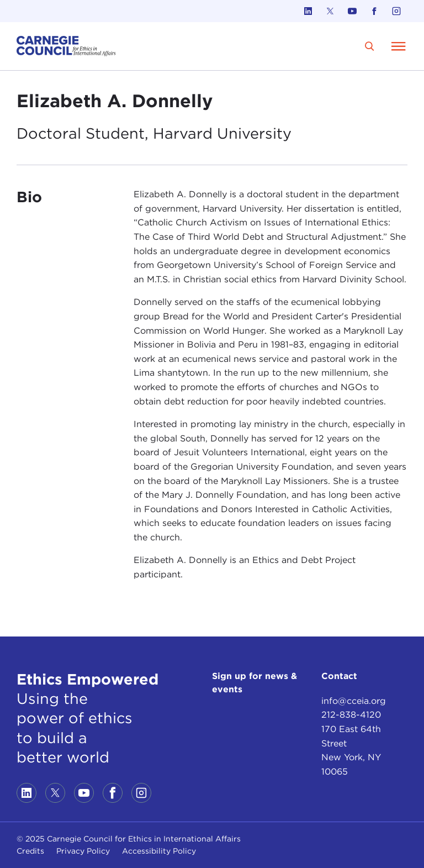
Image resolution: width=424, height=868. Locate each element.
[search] (370, 46)
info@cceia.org (354, 701)
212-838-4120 (351, 715)
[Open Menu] (399, 46)
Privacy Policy (83, 851)
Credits (30, 851)
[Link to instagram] (396, 11)
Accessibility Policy (159, 851)
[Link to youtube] (352, 11)
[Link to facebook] (374, 11)
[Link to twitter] (330, 11)
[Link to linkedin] (308, 11)
